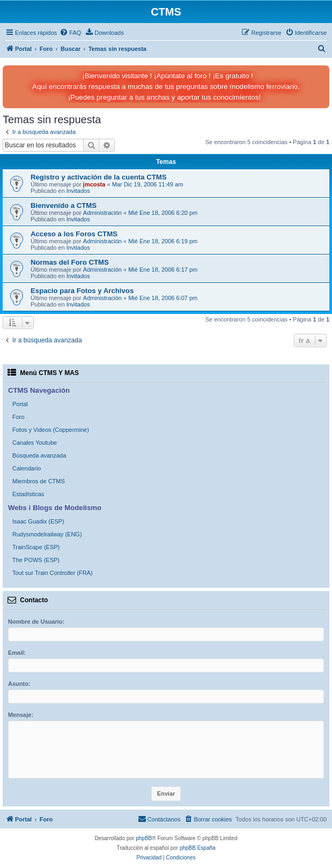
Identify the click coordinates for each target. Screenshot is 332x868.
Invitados (78, 191)
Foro (19, 417)
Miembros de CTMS (39, 481)
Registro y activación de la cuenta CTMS (99, 177)
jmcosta (94, 184)
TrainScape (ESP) (36, 547)
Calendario (27, 468)
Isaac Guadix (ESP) (38, 521)
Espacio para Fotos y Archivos (82, 291)
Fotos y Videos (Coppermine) (51, 430)
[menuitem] (70, 33)
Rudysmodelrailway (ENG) (47, 534)
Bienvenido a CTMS (64, 205)
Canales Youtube (35, 443)
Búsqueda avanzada (39, 455)
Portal (20, 404)
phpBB (144, 838)
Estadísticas (28, 494)
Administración (102, 213)
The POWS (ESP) (36, 560)
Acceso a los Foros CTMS (74, 234)
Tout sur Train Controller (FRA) (53, 573)
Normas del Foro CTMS (70, 262)
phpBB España (198, 848)
